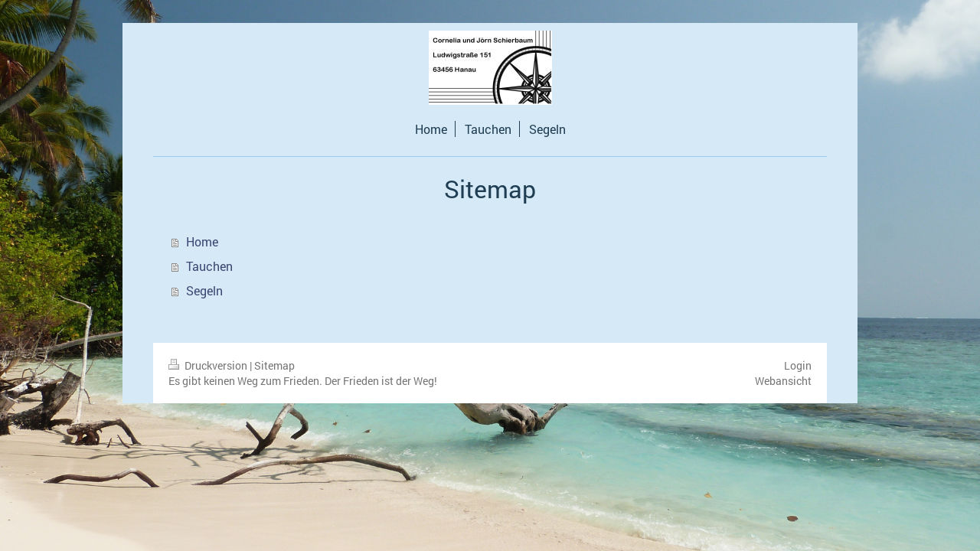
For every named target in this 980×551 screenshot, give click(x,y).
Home (202, 241)
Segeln (204, 290)
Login (798, 365)
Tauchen (209, 266)
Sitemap (274, 365)
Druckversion (209, 365)
